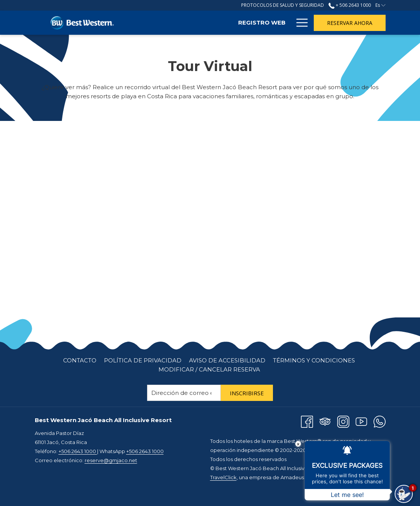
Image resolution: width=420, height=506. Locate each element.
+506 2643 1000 (78, 451)
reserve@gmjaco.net (111, 460)
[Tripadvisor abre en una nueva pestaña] (325, 421)
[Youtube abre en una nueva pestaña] (361, 421)
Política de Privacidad (143, 360)
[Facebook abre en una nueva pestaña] (307, 421)
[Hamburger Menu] (299, 23)
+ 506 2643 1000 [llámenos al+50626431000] (350, 5)
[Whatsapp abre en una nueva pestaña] (380, 421)
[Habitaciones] (263, 23)
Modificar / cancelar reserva (209, 369)
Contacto (80, 360)
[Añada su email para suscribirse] (184, 393)
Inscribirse (247, 393)
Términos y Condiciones (314, 360)
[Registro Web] (206, 23)
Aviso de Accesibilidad (227, 360)
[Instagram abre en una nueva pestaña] (343, 421)
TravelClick (223, 477)
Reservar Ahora (350, 23)
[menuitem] (80, 361)
